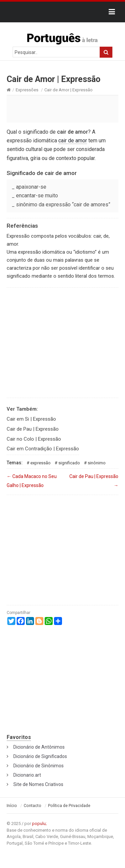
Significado (69, 463)
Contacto (32, 806)
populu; (39, 823)
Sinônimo (97, 463)
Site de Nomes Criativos (38, 784)
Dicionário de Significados (40, 756)
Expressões (27, 90)
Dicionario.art (27, 775)
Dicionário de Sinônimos (38, 766)
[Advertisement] (62, 109)
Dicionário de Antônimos (39, 747)
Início (12, 806)
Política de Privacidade (69, 806)
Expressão (40, 463)
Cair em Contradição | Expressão (43, 449)
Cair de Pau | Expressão (33, 429)
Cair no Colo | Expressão (34, 439)
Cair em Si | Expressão (31, 419)
